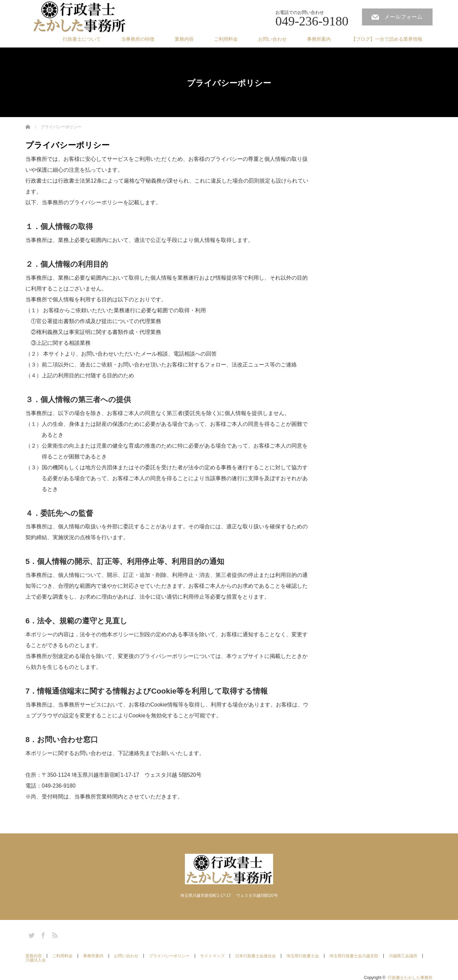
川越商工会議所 (403, 956)
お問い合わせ (272, 39)
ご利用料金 (226, 39)
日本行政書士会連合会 (255, 956)
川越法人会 (36, 960)
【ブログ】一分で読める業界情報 (387, 39)
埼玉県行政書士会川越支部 (354, 956)
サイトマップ (212, 956)
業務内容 (184, 39)
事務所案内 (319, 39)
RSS (54, 934)
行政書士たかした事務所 (410, 978)
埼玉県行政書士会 (303, 956)
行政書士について (82, 39)
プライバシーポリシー (169, 956)
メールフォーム (403, 17)
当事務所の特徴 (138, 39)
